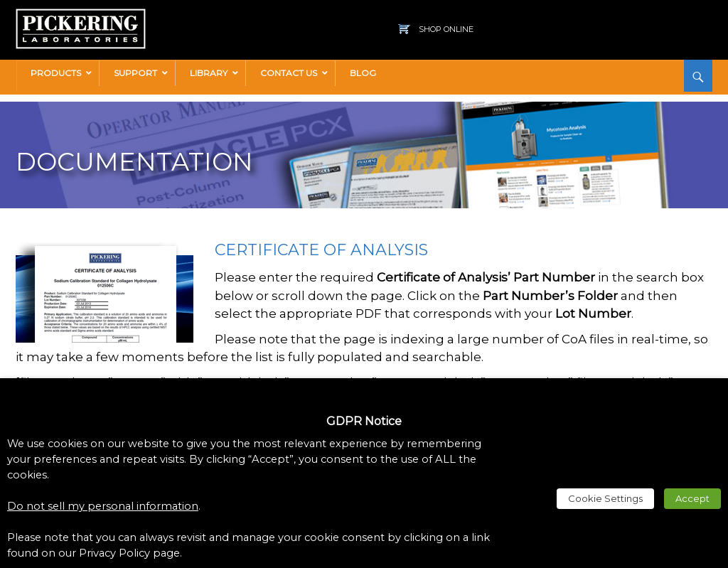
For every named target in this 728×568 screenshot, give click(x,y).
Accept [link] (692, 498)
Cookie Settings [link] (605, 498)
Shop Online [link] (446, 29)
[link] (81, 16)
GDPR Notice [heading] (364, 421)
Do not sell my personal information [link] (103, 506)
